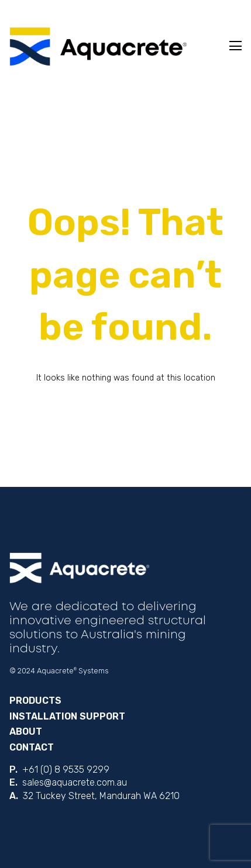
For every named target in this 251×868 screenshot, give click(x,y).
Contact (32, 747)
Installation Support (67, 716)
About (26, 732)
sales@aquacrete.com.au (75, 782)
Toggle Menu (235, 46)
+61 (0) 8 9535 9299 (66, 770)
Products (35, 701)
